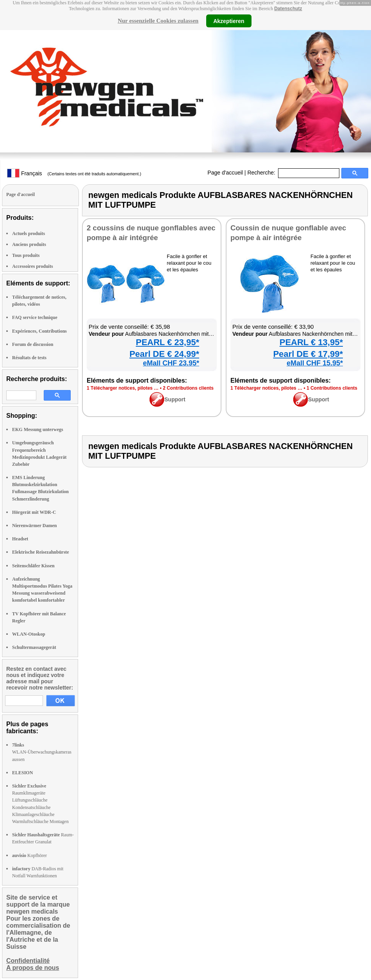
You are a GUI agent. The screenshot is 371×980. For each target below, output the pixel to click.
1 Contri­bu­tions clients (332, 388)
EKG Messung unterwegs (38, 429)
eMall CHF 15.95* (315, 363)
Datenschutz (288, 9)
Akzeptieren (229, 21)
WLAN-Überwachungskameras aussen (42, 752)
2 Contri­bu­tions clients (188, 388)
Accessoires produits (33, 266)
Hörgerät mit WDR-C (34, 512)
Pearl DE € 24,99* (164, 354)
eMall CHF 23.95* (171, 363)
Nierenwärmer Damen (35, 526)
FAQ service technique (35, 317)
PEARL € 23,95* (168, 342)
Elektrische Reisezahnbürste (41, 552)
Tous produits (26, 255)
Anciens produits (29, 244)
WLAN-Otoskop (29, 634)
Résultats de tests (29, 358)
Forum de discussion (33, 344)
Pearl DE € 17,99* (308, 354)
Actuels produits (29, 233)
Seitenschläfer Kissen (33, 566)
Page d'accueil (225, 173)
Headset (20, 539)
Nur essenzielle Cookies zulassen (158, 21)
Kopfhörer (29, 855)
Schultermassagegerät (34, 647)
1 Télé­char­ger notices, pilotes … (123, 388)
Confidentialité (28, 961)
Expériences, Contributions (39, 331)
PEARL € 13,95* (311, 342)
